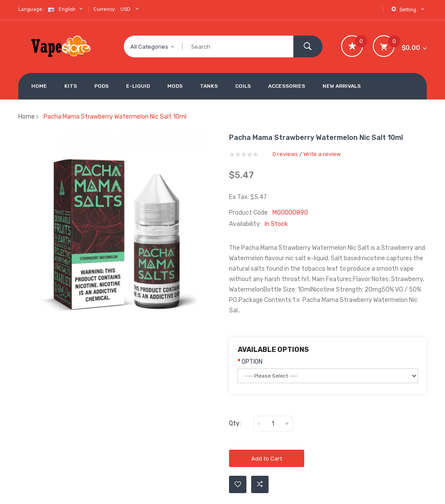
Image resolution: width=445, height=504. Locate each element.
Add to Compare (260, 484)
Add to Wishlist (238, 484)
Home (27, 117)
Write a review (322, 154)
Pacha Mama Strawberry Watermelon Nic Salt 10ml (115, 117)
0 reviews (285, 154)
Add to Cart (267, 459)
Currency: (105, 9)
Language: (31, 9)
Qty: (235, 423)
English (66, 9)
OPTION (252, 362)
